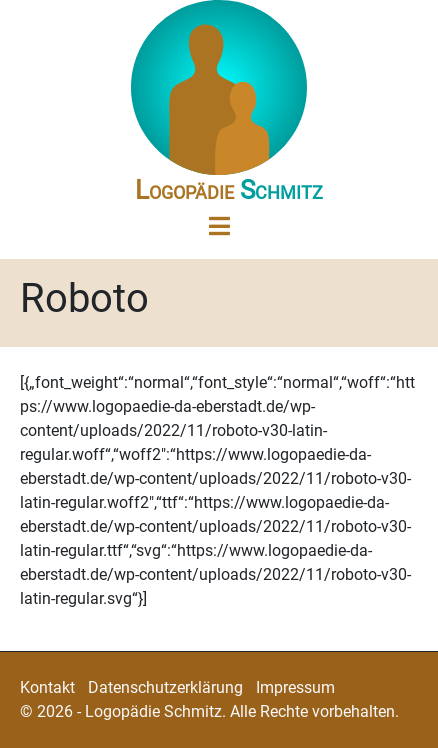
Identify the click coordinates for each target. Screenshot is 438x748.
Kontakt (47, 687)
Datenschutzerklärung (165, 687)
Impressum (295, 687)
